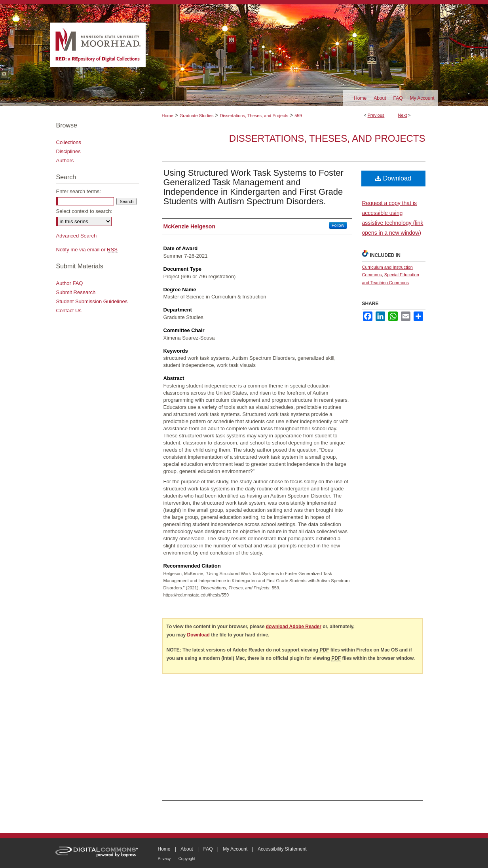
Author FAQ (70, 283)
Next (402, 115)
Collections (69, 142)
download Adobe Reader (294, 627)
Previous (376, 115)
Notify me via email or (87, 250)
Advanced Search (77, 236)
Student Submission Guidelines (92, 301)
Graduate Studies (197, 116)
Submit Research (76, 292)
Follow (338, 225)
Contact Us (69, 311)
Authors (65, 160)
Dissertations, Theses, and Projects (254, 116)
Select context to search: (84, 211)
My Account (235, 849)
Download (393, 178)
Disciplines (68, 151)
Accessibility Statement (282, 849)
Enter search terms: (79, 191)
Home (168, 116)
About (187, 849)
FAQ (208, 849)
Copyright (187, 859)
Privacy (164, 859)
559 (298, 116)
